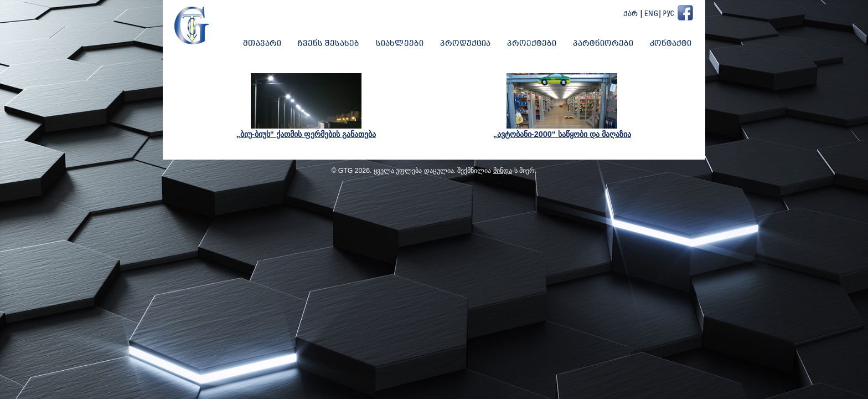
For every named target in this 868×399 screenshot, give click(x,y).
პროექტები (532, 44)
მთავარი (262, 44)
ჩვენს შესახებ (329, 44)
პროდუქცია (465, 44)
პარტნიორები (603, 44)
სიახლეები (400, 44)
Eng (652, 14)
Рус (669, 14)
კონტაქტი (671, 44)
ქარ (631, 14)
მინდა (503, 171)
